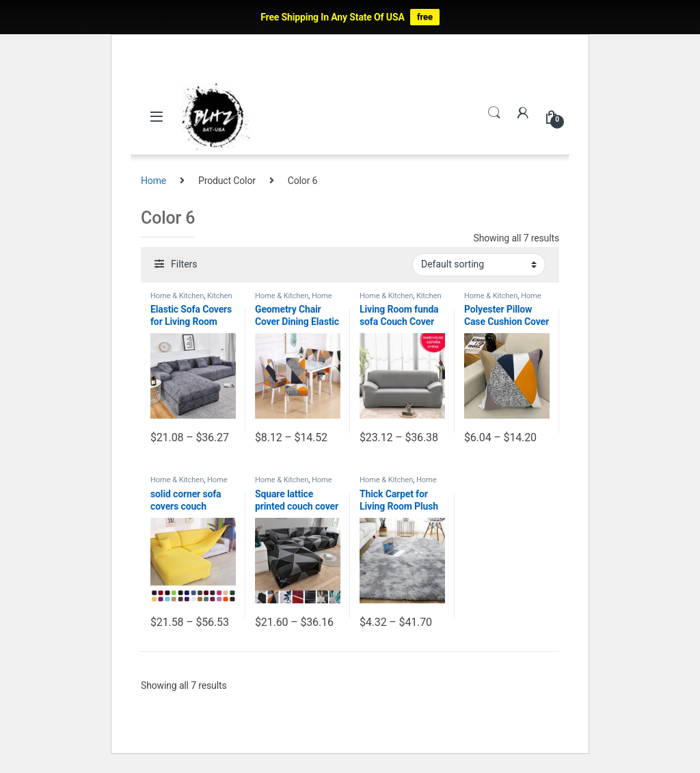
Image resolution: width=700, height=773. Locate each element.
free (425, 17)
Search (494, 113)
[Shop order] (479, 265)
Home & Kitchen (177, 296)
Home (153, 181)
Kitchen (220, 296)
